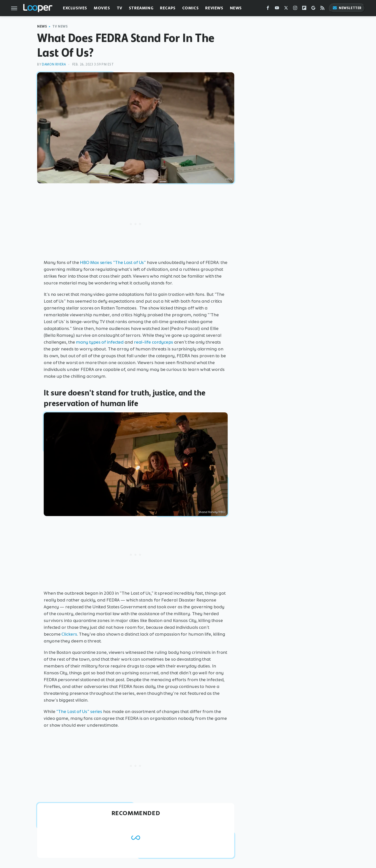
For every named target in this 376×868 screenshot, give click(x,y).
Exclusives (75, 8)
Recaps (168, 8)
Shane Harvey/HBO (212, 512)
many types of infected (100, 342)
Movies (102, 8)
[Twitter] (286, 9)
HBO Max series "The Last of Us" (113, 262)
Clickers (69, 634)
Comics (191, 8)
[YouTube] (277, 9)
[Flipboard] (304, 9)
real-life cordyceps (154, 342)
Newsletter (347, 8)
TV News (60, 26)
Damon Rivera (54, 64)
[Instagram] (295, 9)
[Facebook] (268, 9)
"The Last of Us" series (79, 711)
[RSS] (322, 9)
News (236, 8)
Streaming (141, 8)
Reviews (214, 8)
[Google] (313, 9)
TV (120, 8)
